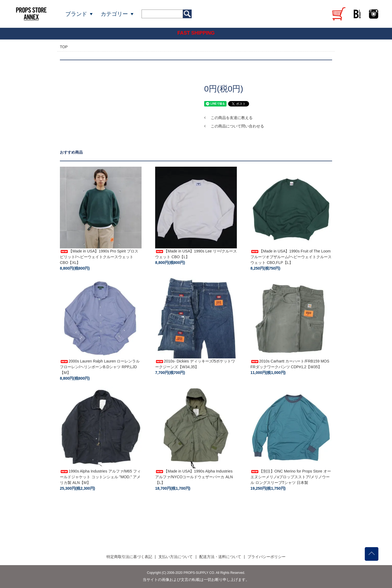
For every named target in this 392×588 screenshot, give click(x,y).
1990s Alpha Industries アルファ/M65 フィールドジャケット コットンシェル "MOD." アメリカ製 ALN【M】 (100, 477)
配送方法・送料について (220, 557)
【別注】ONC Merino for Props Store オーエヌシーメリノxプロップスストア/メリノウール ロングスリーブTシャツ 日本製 (291, 477)
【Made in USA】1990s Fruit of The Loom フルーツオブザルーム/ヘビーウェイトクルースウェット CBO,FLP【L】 (291, 257)
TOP (64, 47)
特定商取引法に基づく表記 (129, 557)
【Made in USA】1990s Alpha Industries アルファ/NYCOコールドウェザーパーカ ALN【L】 (194, 477)
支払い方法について (176, 557)
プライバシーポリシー (267, 557)
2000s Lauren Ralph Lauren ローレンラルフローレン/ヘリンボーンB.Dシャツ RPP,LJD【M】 (100, 367)
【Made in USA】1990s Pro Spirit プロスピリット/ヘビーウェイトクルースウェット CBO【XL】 (99, 257)
